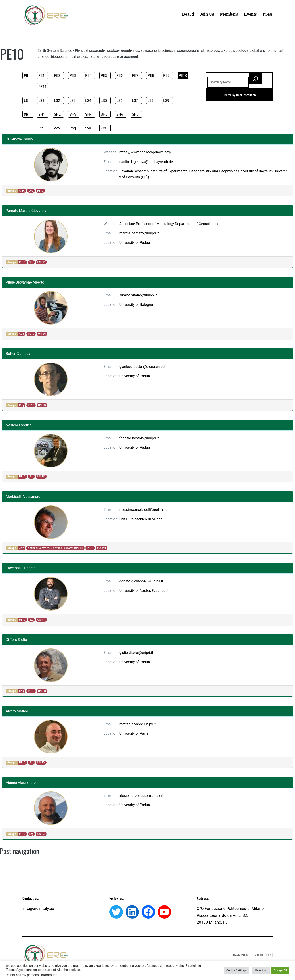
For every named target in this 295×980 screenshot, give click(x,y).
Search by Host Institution (239, 95)
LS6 (119, 101)
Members (229, 14)
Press (268, 14)
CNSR (124, 519)
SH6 (120, 114)
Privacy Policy (240, 955)
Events (250, 14)
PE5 (104, 76)
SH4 (89, 114)
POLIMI (102, 548)
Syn (88, 128)
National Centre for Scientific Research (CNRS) (55, 548)
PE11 (42, 87)
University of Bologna (136, 305)
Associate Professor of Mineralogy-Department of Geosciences (169, 224)
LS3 (73, 101)
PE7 (135, 76)
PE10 (183, 76)
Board (188, 14)
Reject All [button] (261, 970)
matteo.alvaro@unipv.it (137, 724)
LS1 (41, 101)
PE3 (73, 76)
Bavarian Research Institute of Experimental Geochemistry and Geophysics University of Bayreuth (196, 171)
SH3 (73, 114)
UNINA (41, 620)
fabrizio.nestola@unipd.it (139, 438)
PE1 (41, 76)
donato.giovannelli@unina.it (141, 581)
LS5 (104, 101)
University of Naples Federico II (144, 591)
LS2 (57, 101)
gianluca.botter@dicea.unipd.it (143, 367)
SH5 (104, 114)
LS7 (135, 101)
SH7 (135, 114)
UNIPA (41, 834)
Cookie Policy (263, 955)
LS (26, 101)
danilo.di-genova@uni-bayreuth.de (146, 162)
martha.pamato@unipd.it (139, 233)
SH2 (57, 114)
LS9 (166, 101)
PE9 (166, 76)
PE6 (120, 76)
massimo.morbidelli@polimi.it (143, 510)
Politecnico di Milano (146, 519)
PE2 (57, 76)
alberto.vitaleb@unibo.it (138, 295)
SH (26, 114)
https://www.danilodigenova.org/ (145, 152)
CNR (22, 191)
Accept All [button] (280, 970)
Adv (57, 128)
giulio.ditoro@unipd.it (136, 653)
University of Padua (135, 243)
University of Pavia (134, 733)
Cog (73, 128)
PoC (104, 128)
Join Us (207, 14)
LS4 (88, 101)
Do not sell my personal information (31, 975)
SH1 (42, 114)
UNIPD (41, 262)
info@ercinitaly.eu (38, 908)
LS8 (151, 101)
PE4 (88, 76)
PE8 (151, 76)
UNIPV (41, 763)
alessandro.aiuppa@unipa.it (141, 795)
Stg (41, 128)
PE (26, 76)
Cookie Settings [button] (236, 970)
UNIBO (42, 334)
